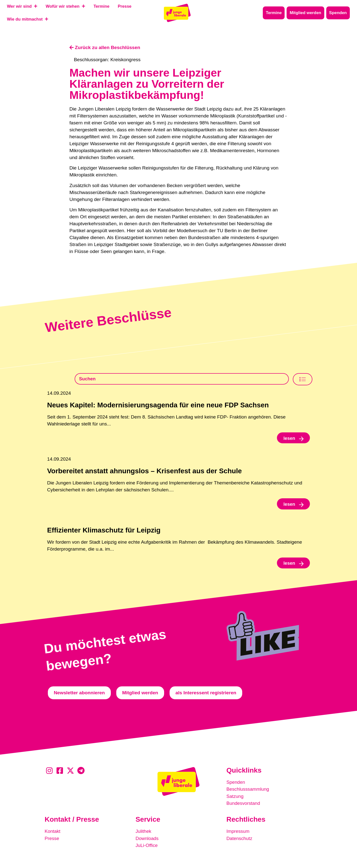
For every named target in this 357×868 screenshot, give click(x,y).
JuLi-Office (147, 846)
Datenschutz (240, 839)
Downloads (147, 839)
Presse (52, 839)
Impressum (238, 832)
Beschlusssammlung (248, 791)
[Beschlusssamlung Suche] (182, 379)
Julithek (144, 832)
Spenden (236, 784)
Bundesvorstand (244, 804)
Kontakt (53, 832)
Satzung (235, 798)
